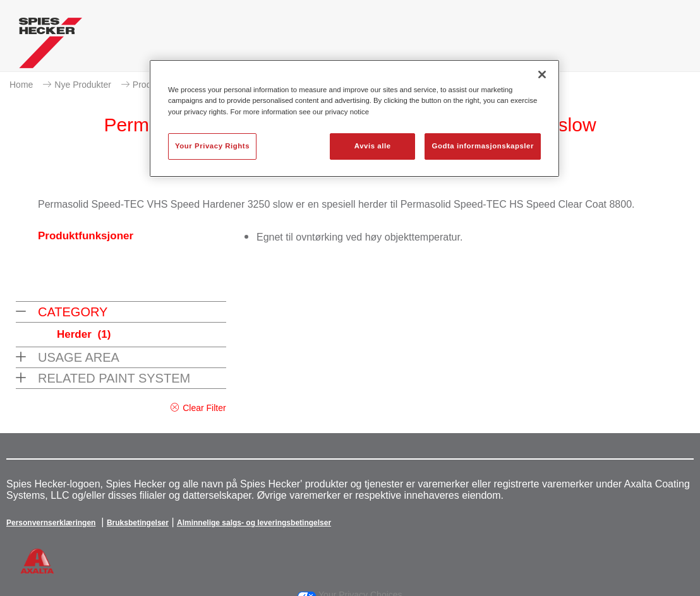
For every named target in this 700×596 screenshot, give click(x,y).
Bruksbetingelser (138, 523)
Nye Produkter (82, 85)
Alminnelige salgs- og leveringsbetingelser (254, 523)
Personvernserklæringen (51, 523)
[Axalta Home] (51, 46)
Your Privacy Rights (212, 146)
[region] (354, 118)
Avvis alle (373, 146)
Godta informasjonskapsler (483, 146)
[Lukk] (542, 74)
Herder (84, 334)
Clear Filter (204, 408)
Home (21, 85)
